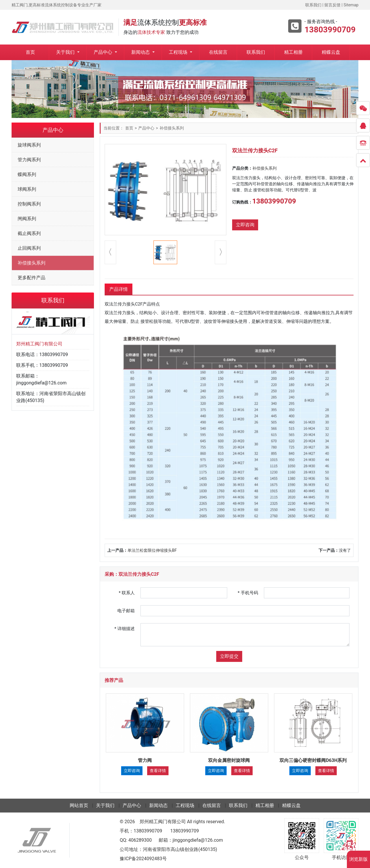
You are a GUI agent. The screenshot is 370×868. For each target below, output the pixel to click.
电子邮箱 (126, 611)
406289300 (140, 840)
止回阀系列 (29, 248)
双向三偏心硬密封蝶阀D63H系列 (313, 760)
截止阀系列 (29, 233)
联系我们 (313, 5)
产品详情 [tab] (119, 289)
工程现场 (179, 52)
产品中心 (103, 52)
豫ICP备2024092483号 (143, 859)
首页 (30, 52)
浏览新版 (358, 859)
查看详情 (158, 771)
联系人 (127, 593)
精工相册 (293, 52)
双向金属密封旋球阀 (229, 760)
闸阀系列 (27, 219)
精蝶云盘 (331, 52)
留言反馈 (332, 5)
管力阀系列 (29, 160)
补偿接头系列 (32, 263)
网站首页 (79, 805)
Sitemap (351, 5)
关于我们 (66, 52)
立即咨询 (245, 225)
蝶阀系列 (27, 174)
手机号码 (248, 593)
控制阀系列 (29, 204)
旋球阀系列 (29, 145)
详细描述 (125, 629)
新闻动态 (141, 52)
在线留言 (218, 52)
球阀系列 (27, 189)
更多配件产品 (32, 278)
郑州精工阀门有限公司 (163, 822)
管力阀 (145, 760)
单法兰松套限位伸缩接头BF (152, 550)
